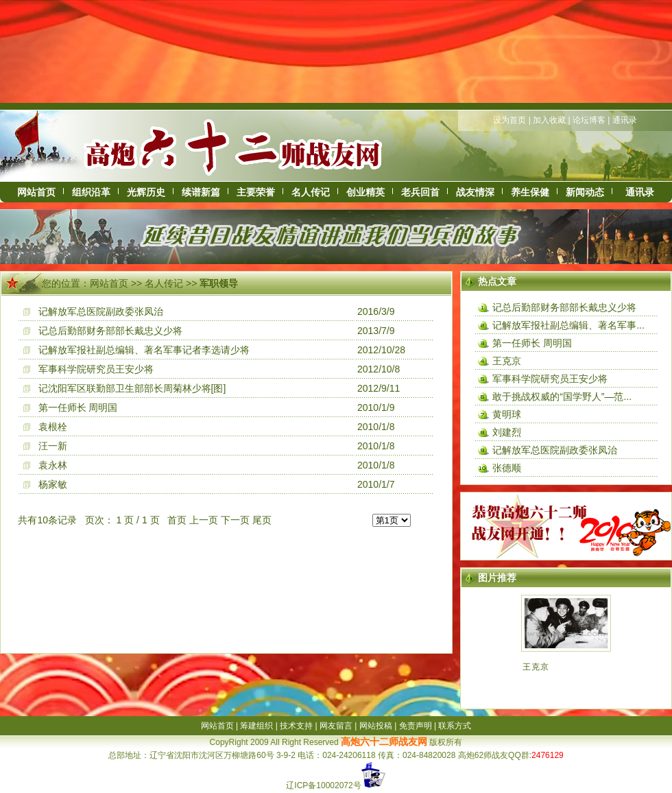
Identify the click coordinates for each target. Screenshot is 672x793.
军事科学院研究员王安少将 (96, 369)
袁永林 (53, 465)
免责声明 (416, 726)
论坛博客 (589, 120)
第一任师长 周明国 (78, 407)
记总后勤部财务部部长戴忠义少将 (110, 331)
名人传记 (311, 192)
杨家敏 (53, 484)
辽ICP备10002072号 (323, 785)
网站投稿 (376, 726)
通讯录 (625, 120)
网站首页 (36, 192)
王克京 (507, 361)
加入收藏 (549, 120)
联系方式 (455, 726)
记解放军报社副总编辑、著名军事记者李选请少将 (144, 350)
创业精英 (365, 192)
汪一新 (53, 446)
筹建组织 (256, 726)
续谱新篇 (201, 192)
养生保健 (530, 192)
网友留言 (336, 726)
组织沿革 (91, 192)
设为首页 (509, 120)
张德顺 (507, 468)
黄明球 (507, 414)
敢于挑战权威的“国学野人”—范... (562, 396)
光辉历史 (146, 192)
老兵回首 (420, 192)
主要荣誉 (256, 192)
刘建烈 (507, 432)
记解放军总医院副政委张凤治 (101, 311)
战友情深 (475, 192)
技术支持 (296, 726)
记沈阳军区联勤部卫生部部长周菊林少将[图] (132, 388)
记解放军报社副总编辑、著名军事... (568, 325)
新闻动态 (585, 192)
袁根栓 (53, 427)
